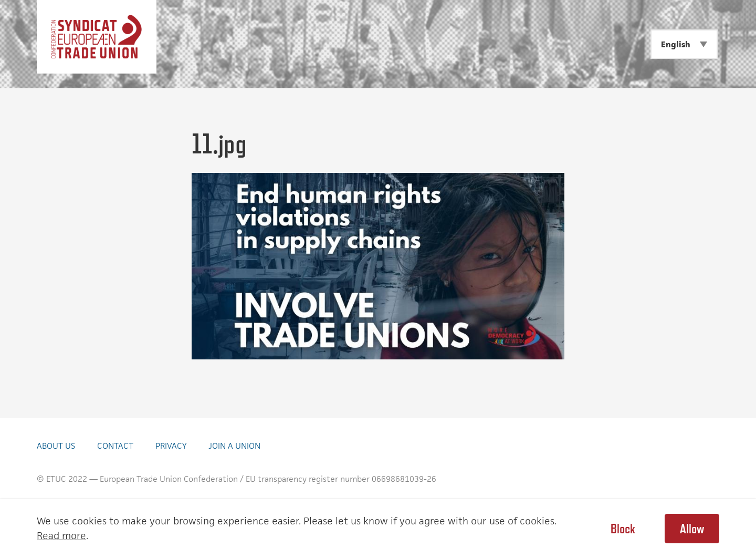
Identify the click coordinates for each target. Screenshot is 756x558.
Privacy (171, 446)
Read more (61, 536)
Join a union (234, 446)
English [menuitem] (676, 44)
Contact (115, 446)
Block (623, 529)
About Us (56, 446)
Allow (692, 529)
